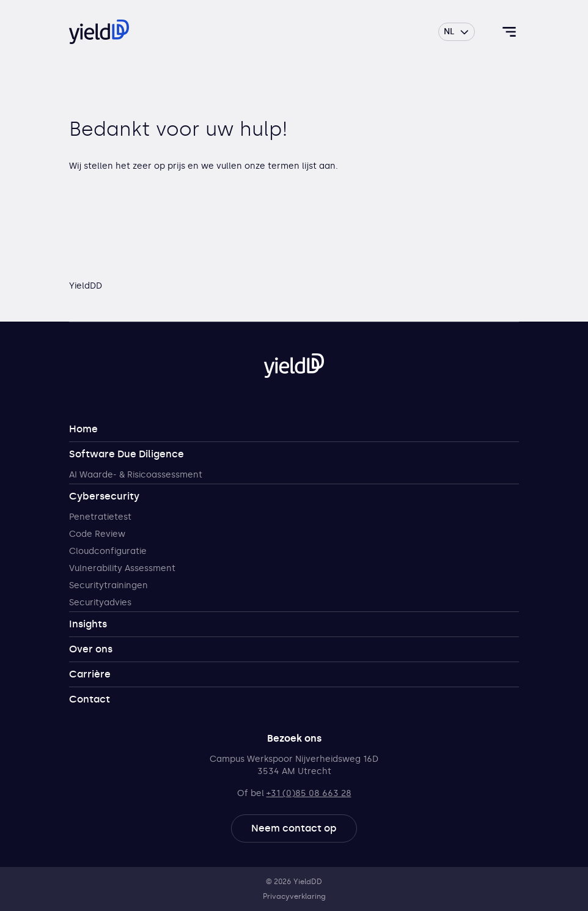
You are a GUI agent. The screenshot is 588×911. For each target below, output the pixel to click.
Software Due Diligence (127, 454)
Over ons (91, 649)
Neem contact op (294, 828)
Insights (88, 624)
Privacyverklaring (294, 896)
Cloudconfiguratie (108, 551)
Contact (90, 699)
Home (83, 429)
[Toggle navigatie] (509, 32)
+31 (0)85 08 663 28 (309, 793)
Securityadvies (100, 603)
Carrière (90, 674)
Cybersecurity (104, 496)
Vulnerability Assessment (122, 568)
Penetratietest (100, 517)
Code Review (97, 534)
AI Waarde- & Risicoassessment (136, 475)
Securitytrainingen (108, 585)
